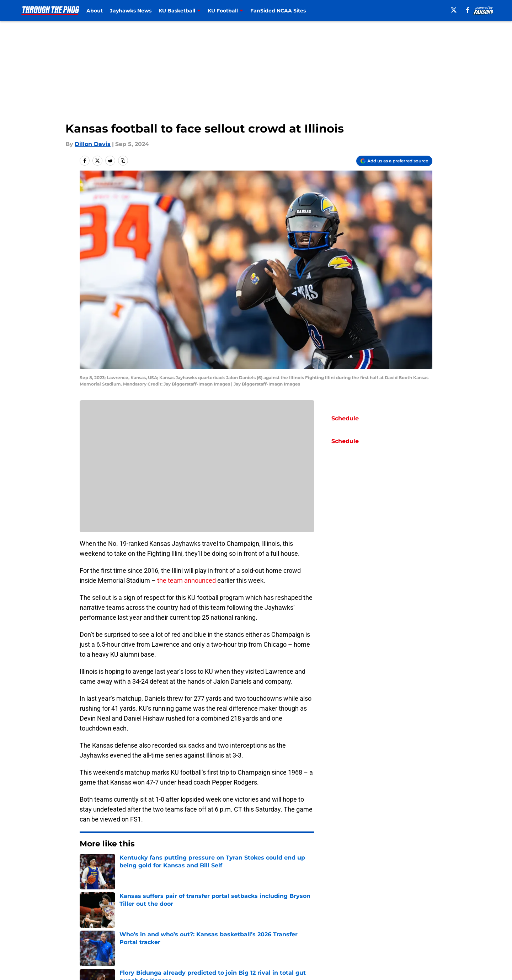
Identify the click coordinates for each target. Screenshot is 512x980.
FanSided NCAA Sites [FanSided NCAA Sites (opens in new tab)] (278, 11)
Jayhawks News (131, 11)
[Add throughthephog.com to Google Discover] (394, 161)
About (95, 11)
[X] (454, 10)
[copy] (123, 161)
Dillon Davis (93, 144)
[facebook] (468, 10)
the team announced (186, 580)
